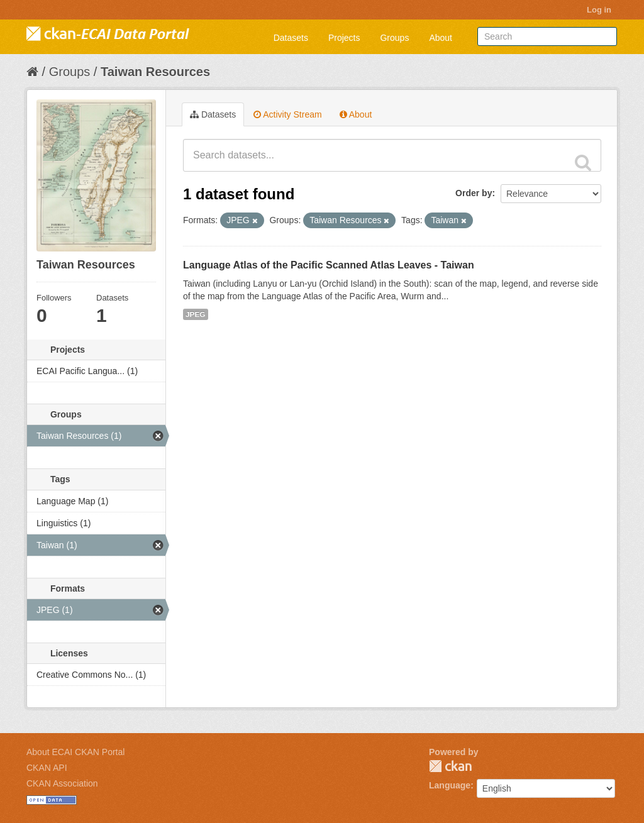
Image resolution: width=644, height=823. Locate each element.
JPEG (196, 314)
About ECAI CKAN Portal (75, 752)
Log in (599, 10)
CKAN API (47, 768)
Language (450, 785)
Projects (344, 38)
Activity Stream (287, 114)
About (441, 38)
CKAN (450, 766)
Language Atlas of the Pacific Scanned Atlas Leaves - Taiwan (329, 265)
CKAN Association (62, 783)
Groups (394, 38)
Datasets (291, 38)
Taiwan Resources (155, 72)
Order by (474, 193)
